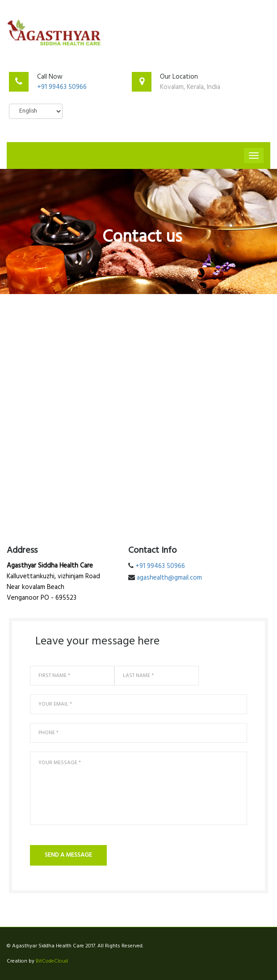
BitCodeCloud (52, 961)
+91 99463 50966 (62, 87)
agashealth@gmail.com (169, 578)
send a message (68, 855)
